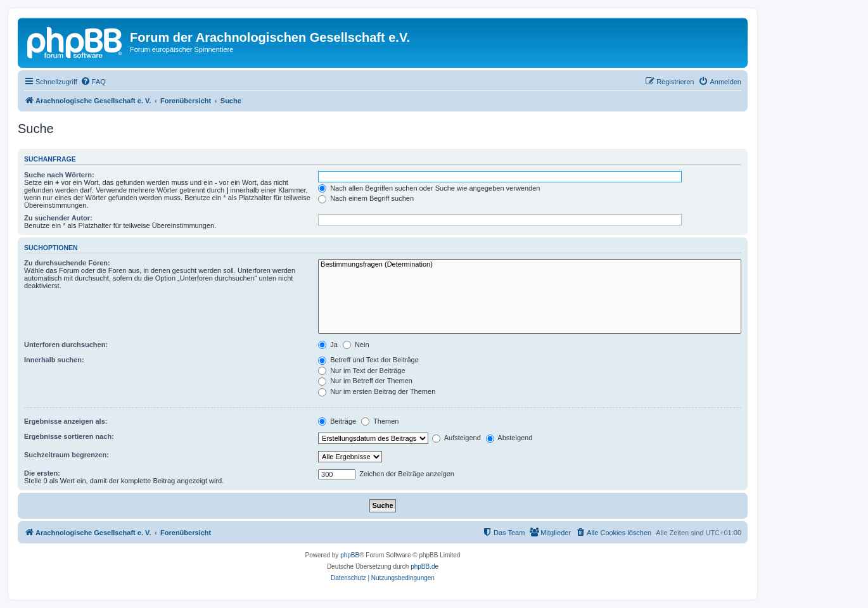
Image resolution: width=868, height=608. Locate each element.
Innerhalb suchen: (54, 360)
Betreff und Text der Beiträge (368, 360)
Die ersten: (42, 473)
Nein (356, 345)
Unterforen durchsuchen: (66, 345)
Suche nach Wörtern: (59, 175)
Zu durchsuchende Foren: (67, 263)
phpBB (350, 555)
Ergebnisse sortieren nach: (69, 436)
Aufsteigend (456, 438)
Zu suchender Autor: (58, 218)
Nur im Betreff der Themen (365, 381)
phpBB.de (424, 567)
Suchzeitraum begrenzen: (67, 455)
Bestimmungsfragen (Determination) (530, 265)
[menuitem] (93, 82)
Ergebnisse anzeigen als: (66, 421)
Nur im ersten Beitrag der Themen (377, 391)
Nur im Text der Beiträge (361, 370)
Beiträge (337, 421)
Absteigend (509, 438)
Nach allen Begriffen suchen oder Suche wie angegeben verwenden (429, 188)
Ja (328, 345)
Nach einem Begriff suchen (366, 198)
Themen (380, 421)
